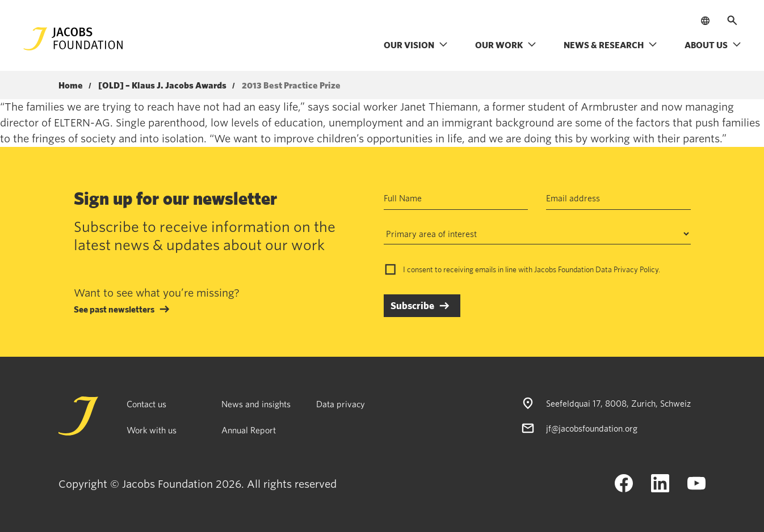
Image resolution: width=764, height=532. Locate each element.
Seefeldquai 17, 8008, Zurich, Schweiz (618, 403)
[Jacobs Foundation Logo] (73, 39)
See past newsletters (114, 309)
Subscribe (412, 305)
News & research (610, 45)
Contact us (146, 404)
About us (713, 45)
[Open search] (732, 20)
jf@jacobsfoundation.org (592, 428)
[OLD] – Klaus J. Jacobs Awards (162, 86)
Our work (506, 45)
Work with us (152, 430)
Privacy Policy (636, 269)
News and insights (256, 404)
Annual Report (249, 430)
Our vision (416, 45)
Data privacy (341, 404)
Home (71, 86)
